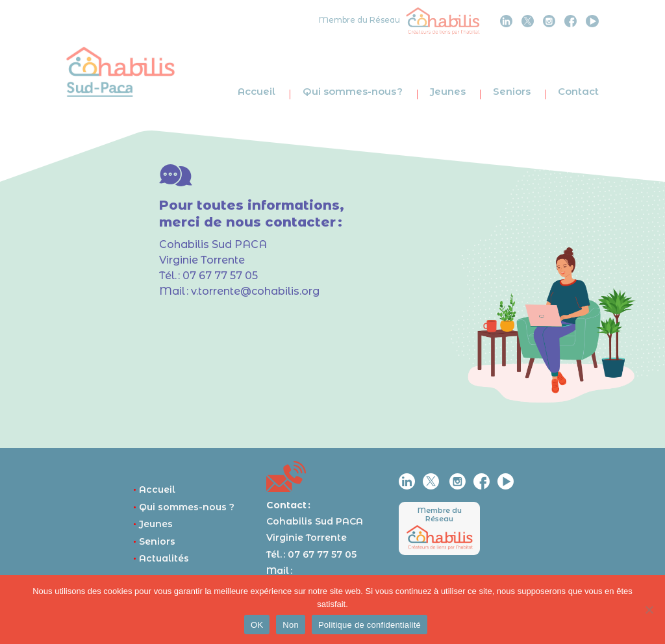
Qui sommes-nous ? (353, 91)
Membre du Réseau (440, 514)
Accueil (257, 91)
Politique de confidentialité (370, 625)
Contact (578, 91)
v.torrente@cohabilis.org (255, 291)
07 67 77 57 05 (220, 276)
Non (291, 625)
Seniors (512, 91)
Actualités (161, 558)
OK (257, 625)
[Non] (649, 610)
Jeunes (448, 91)
